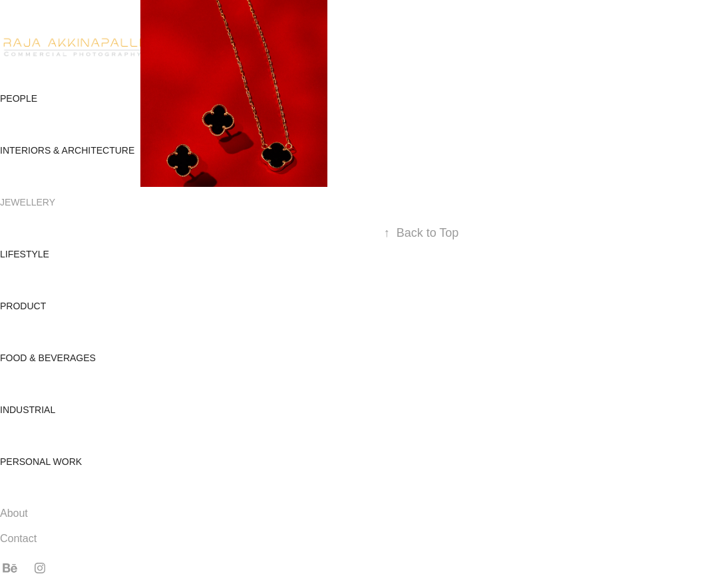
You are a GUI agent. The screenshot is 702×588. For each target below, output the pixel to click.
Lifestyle (25, 254)
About (14, 513)
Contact (18, 538)
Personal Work (41, 462)
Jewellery (28, 202)
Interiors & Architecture (67, 150)
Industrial (28, 410)
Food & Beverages (48, 358)
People (19, 98)
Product (23, 306)
